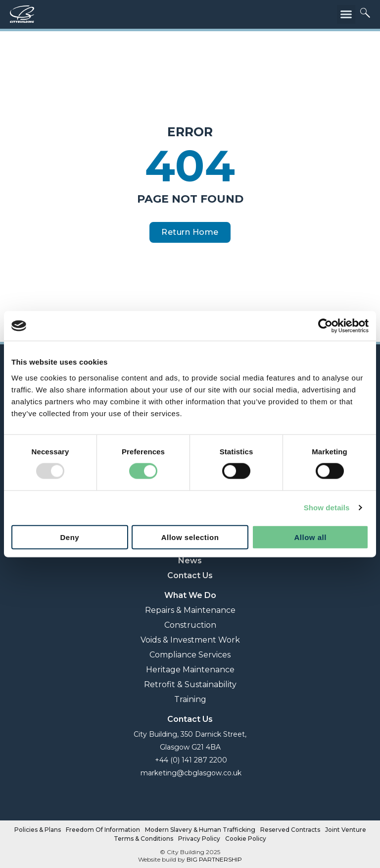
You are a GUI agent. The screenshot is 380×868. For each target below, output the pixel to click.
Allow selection (190, 537)
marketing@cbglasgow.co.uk (190, 773)
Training (190, 699)
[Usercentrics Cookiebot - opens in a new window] (325, 326)
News (190, 561)
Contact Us (190, 575)
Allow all (310, 537)
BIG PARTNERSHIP (214, 859)
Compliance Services (190, 655)
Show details (327, 508)
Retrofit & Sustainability (190, 684)
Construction (190, 625)
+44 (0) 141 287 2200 (190, 760)
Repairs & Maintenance (190, 610)
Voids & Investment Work (190, 640)
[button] (346, 14)
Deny (70, 537)
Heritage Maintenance (190, 670)
